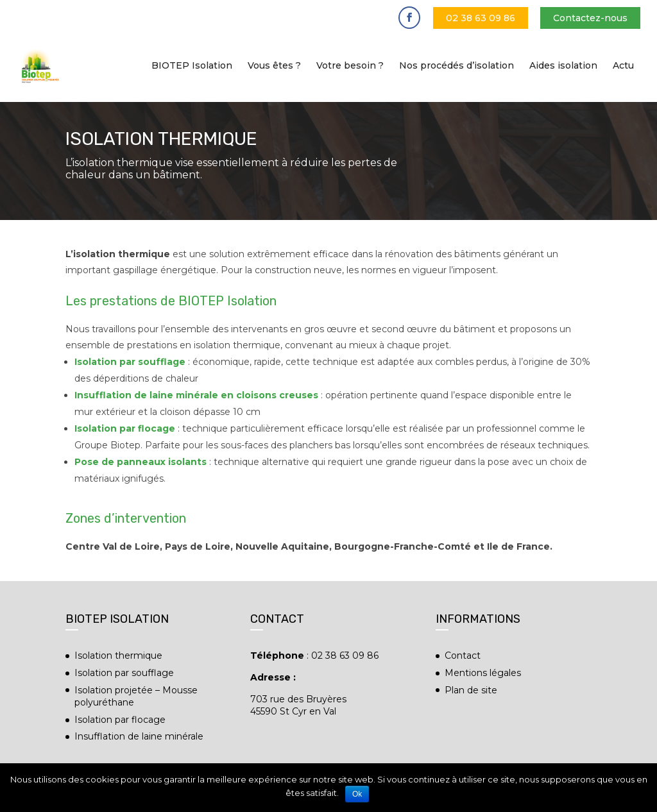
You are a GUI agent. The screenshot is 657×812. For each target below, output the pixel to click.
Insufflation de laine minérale (139, 736)
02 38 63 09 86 (481, 18)
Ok (357, 794)
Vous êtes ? (274, 66)
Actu (623, 66)
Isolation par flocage (120, 720)
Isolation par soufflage (131, 362)
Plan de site (471, 690)
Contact (463, 656)
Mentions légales (483, 673)
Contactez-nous (590, 18)
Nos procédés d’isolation (456, 66)
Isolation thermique (118, 656)
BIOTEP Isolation (192, 66)
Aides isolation (563, 66)
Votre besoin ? (350, 66)
